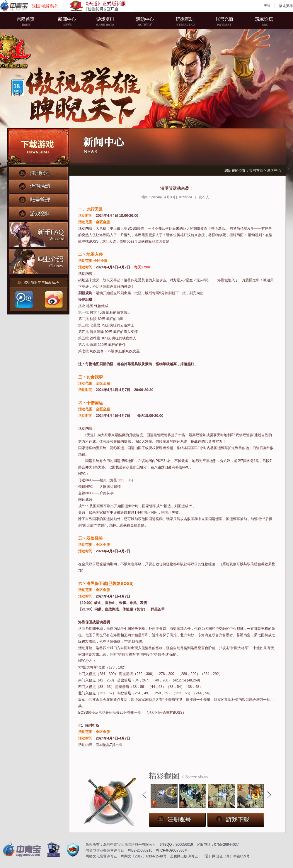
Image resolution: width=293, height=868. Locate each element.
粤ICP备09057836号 (172, 850)
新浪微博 (53, 300)
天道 (267, 6)
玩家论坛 (259, 21)
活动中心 (145, 21)
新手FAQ (39, 234)
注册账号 (38, 173)
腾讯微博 (24, 300)
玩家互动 (183, 21)
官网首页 (31, 21)
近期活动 (38, 186)
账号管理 (38, 199)
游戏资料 (107, 21)
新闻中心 (69, 21)
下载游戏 (38, 147)
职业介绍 (39, 260)
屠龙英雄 (286, 6)
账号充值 (221, 21)
